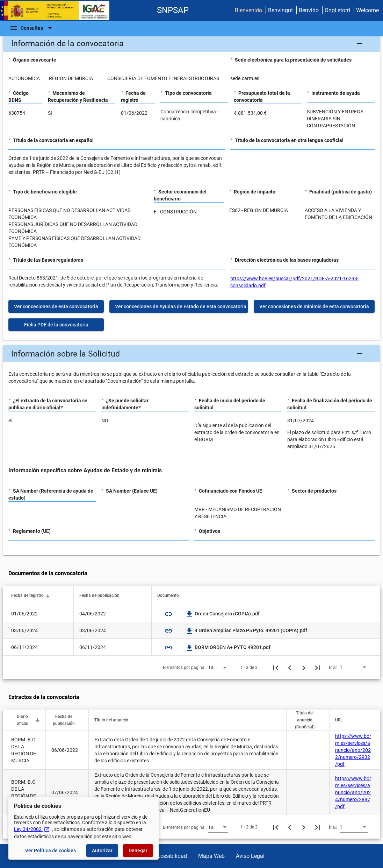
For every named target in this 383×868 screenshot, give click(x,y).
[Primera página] (276, 668)
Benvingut (280, 10)
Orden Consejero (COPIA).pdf (223, 614)
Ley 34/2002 (32, 829)
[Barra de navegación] (32, 28)
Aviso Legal (250, 856)
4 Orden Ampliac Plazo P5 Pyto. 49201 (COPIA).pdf (247, 630)
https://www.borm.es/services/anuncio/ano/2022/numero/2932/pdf (353, 750)
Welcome (367, 10)
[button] (191, 43)
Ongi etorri (337, 10)
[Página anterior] (290, 668)
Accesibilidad (171, 856)
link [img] (168, 614)
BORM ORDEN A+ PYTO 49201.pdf (228, 647)
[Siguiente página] (304, 668)
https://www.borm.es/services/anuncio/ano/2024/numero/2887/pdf (353, 792)
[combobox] (218, 667)
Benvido (309, 10)
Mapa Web (211, 856)
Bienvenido (248, 10)
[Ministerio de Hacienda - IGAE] (58, 11)
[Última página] (318, 668)
